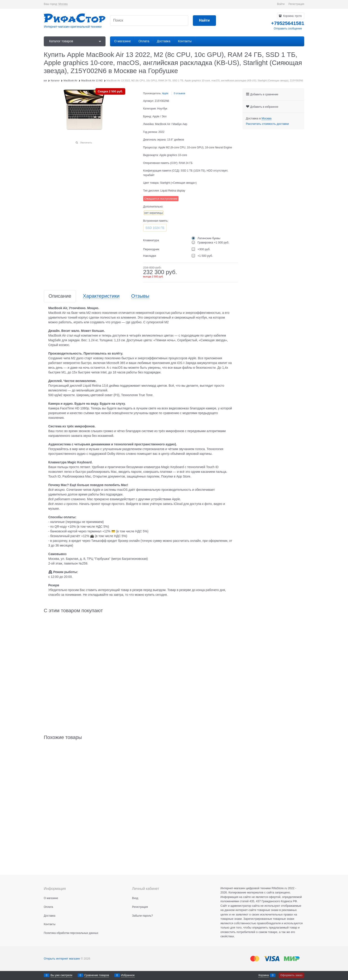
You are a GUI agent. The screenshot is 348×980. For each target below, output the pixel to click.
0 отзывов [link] (180, 93)
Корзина (264, 975)
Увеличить (86, 143)
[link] (63, 4)
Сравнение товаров (97, 975)
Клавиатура (151, 240)
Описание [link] (60, 296)
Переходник (151, 249)
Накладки (150, 256)
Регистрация (296, 4)
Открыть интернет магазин (62, 959)
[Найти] (204, 21)
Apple (165, 93)
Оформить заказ (291, 975)
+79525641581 (288, 23)
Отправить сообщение (288, 29)
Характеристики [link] (101, 296)
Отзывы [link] (140, 296)
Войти (281, 4)
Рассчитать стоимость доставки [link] (267, 124)
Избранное (128, 975)
